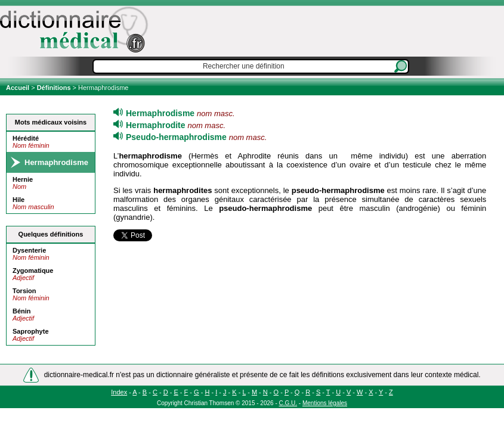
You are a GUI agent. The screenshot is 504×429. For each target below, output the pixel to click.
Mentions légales (325, 403)
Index (119, 392)
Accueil (18, 88)
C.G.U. (288, 403)
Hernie (23, 179)
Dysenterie (29, 250)
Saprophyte (31, 331)
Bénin (22, 311)
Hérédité (26, 138)
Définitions (54, 88)
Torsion (24, 291)
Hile (18, 200)
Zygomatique (33, 271)
